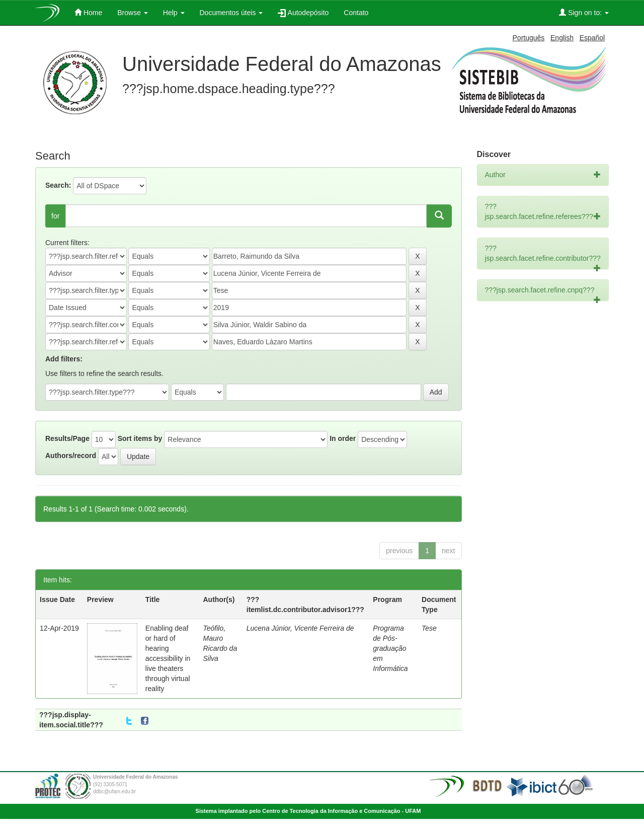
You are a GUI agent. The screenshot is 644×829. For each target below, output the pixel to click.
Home (88, 12)
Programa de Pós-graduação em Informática (390, 648)
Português (529, 38)
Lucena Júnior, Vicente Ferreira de (300, 628)
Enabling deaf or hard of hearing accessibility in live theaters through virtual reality (168, 658)
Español (592, 38)
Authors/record (71, 456)
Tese (429, 628)
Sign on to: (584, 12)
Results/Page (67, 438)
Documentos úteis (231, 13)
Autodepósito (303, 13)
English (562, 38)
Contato (356, 13)
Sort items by (140, 438)
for (55, 216)
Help (174, 13)
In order (343, 438)
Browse (133, 13)
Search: (58, 185)
